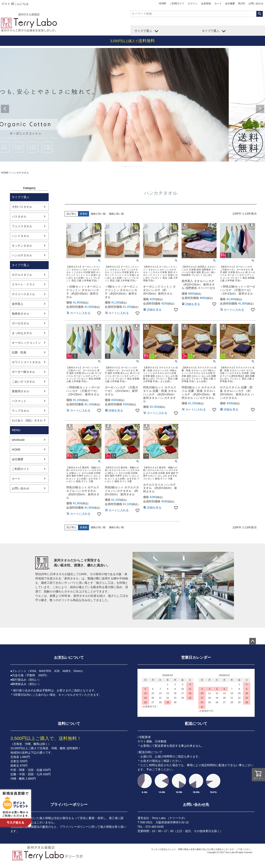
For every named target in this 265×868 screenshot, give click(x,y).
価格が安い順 (98, 214)
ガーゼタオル (20, 323)
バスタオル (19, 216)
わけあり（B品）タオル (27, 420)
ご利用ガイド (177, 4)
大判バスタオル (22, 207)
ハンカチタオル (22, 255)
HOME (163, 4)
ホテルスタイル (22, 275)
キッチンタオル (22, 246)
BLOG (242, 4)
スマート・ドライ (23, 284)
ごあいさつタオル (23, 382)
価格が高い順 (116, 214)
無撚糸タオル (20, 314)
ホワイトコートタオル (26, 362)
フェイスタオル (22, 226)
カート (218, 4)
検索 (260, 14)
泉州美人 (18, 304)
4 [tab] (131, 166)
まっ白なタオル (22, 333)
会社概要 (230, 4)
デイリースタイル (23, 294)
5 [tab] (134, 166)
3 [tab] (128, 166)
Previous (5, 109)
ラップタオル (20, 411)
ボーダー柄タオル (23, 372)
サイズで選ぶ (143, 31)
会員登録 (206, 4)
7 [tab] (140, 166)
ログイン (193, 4)
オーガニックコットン (26, 343)
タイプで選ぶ (211, 31)
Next (260, 109)
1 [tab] (123, 166)
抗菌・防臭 (19, 352)
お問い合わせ (256, 4)
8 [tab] (143, 166)
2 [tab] (125, 166)
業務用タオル (20, 391)
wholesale (18, 440)
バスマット (19, 401)
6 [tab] (137, 166)
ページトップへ (253, 641)
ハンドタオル (20, 236)
